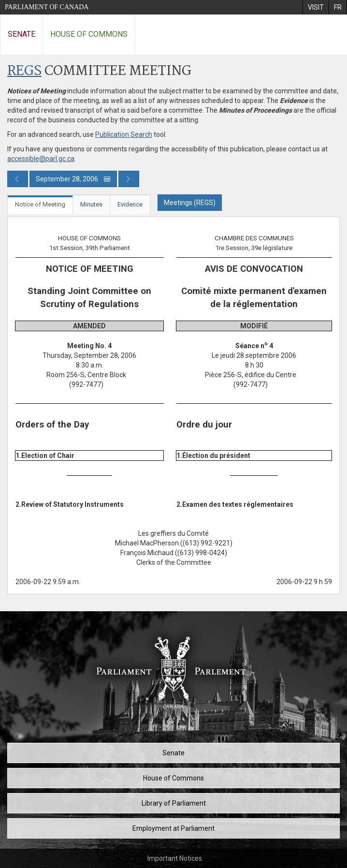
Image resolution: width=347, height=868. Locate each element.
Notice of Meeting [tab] (40, 204)
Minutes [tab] (91, 204)
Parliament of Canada (47, 7)
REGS (24, 71)
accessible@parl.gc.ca (41, 159)
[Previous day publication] (18, 179)
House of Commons (89, 34)
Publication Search (124, 134)
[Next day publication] (129, 179)
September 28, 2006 (73, 179)
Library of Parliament (174, 803)
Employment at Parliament (173, 828)
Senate (22, 34)
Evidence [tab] (130, 204)
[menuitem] (316, 7)
